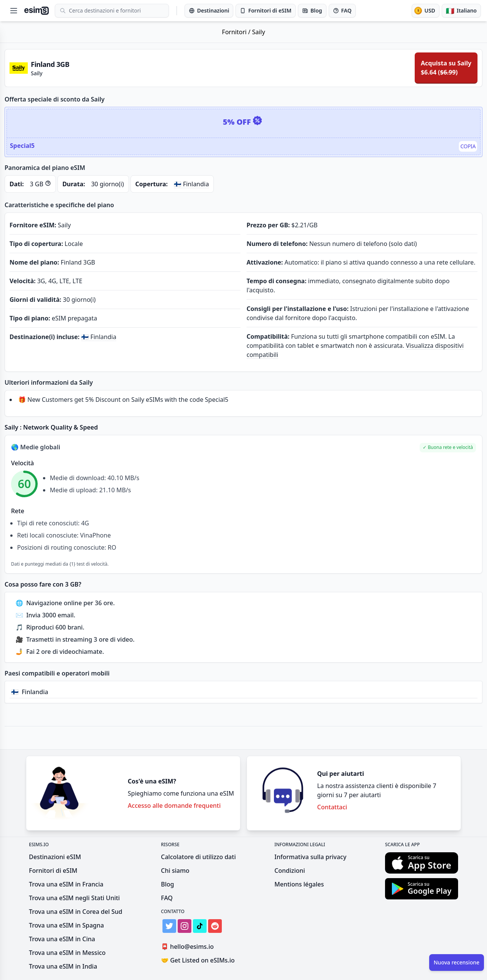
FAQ (167, 898)
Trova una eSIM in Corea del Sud (76, 912)
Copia (468, 146)
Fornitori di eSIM (53, 871)
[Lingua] (461, 11)
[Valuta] (425, 11)
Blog (167, 884)
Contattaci (332, 807)
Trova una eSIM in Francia (66, 884)
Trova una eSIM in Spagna (66, 925)
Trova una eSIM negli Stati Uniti (74, 898)
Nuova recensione (457, 962)
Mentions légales (299, 884)
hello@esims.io (189, 947)
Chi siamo (175, 871)
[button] (448, 448)
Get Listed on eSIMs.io (198, 960)
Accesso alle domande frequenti (174, 806)
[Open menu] (14, 11)
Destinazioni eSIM (55, 857)
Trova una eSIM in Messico (67, 953)
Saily (258, 32)
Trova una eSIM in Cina (62, 939)
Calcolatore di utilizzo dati (198, 857)
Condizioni (290, 871)
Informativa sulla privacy (310, 857)
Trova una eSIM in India (63, 966)
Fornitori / (237, 32)
